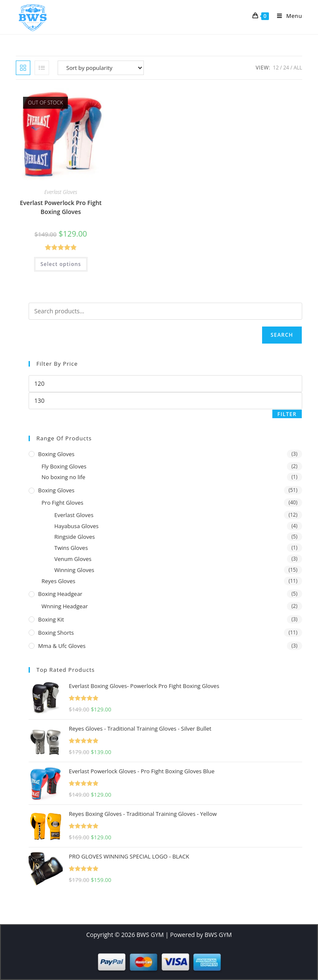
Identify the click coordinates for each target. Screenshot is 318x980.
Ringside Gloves (74, 537)
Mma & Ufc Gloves (62, 646)
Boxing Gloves (56, 490)
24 (286, 68)
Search (282, 335)
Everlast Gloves (61, 192)
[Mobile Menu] (286, 16)
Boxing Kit (51, 619)
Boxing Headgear (60, 594)
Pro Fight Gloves (62, 503)
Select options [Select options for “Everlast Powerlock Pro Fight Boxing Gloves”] (61, 264)
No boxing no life (63, 477)
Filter (287, 414)
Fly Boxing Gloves (64, 466)
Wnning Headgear (65, 606)
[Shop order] (101, 68)
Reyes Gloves (58, 581)
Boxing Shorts (56, 633)
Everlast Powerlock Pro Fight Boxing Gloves (61, 207)
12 (276, 68)
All (298, 68)
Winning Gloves (74, 570)
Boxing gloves (56, 454)
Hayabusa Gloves (76, 526)
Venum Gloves (73, 559)
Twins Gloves (71, 548)
